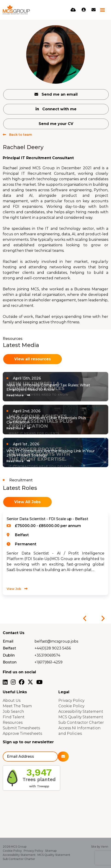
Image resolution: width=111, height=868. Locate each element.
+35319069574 (47, 655)
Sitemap (51, 851)
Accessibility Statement (81, 711)
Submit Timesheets (21, 728)
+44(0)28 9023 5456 (53, 648)
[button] (85, 618)
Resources (13, 722)
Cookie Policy (71, 706)
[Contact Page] (94, 10)
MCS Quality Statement (81, 717)
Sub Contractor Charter (81, 722)
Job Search (13, 711)
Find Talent (14, 717)
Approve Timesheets (22, 734)
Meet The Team (17, 706)
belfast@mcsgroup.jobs (56, 641)
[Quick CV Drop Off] (73, 10)
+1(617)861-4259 (48, 662)
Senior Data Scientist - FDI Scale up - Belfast (47, 519)
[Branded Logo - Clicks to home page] (16, 10)
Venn (105, 847)
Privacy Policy (71, 700)
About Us (12, 700)
